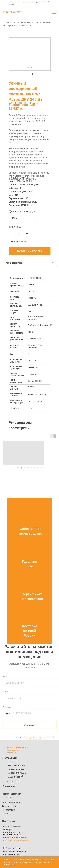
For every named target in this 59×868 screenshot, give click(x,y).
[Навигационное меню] (54, 12)
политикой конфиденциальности (35, 739)
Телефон (7, 707)
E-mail (6, 692)
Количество (15, 227)
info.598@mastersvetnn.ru (16, 841)
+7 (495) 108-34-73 (13, 835)
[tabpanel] (29, 344)
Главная (6, 22)
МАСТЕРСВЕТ (18, 747)
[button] (18, 468)
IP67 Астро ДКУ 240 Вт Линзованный (17, 26)
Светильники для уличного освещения (35, 22)
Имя (5, 677)
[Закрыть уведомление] (57, 858)
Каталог (15, 22)
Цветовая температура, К (22, 211)
